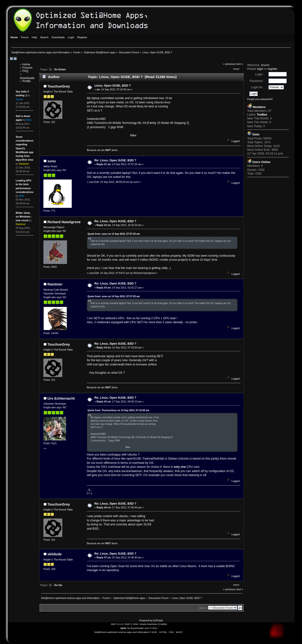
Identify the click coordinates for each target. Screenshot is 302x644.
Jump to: (203, 608)
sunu (52, 161)
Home (26, 64)
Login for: (257, 87)
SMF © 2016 (131, 624)
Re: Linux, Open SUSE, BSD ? (115, 160)
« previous (229, 64)
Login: (259, 74)
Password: (256, 81)
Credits (163, 624)
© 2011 (154, 628)
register (272, 69)
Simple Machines (148, 624)
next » (240, 64)
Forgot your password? (260, 99)
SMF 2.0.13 (117, 624)
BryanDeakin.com (140, 628)
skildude (55, 554)
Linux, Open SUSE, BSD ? (113, 86)
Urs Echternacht (61, 398)
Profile (27, 81)
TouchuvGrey (59, 86)
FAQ (25, 71)
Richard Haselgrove (64, 222)
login (260, 69)
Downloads (27, 78)
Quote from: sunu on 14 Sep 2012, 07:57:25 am (114, 234)
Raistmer (55, 284)
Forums (27, 68)
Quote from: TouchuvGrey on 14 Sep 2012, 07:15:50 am (118, 410)
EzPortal (158, 620)
